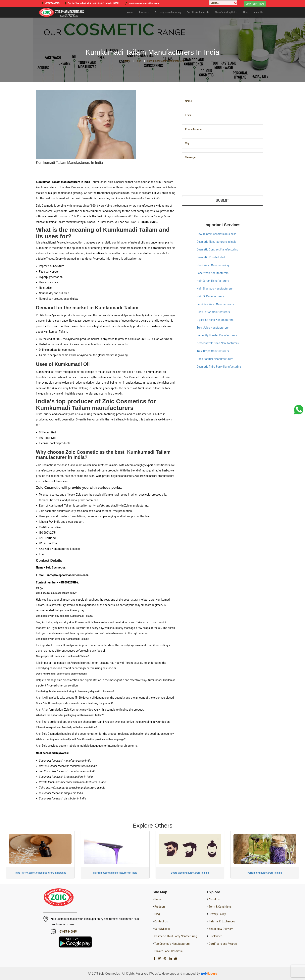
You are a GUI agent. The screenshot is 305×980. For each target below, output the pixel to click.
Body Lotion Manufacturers (213, 312)
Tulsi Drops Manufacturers (213, 351)
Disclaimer (215, 936)
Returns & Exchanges (222, 921)
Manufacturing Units (226, 12)
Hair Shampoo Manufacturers (215, 288)
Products (144, 12)
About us (214, 899)
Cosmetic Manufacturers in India (217, 241)
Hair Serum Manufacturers (213, 280)
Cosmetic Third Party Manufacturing (219, 366)
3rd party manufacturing (168, 12)
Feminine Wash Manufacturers (215, 304)
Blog (245, 12)
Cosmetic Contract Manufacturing (218, 249)
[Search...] (223, 3)
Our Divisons (162, 928)
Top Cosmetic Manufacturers (172, 943)
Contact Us (161, 921)
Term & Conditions (220, 906)
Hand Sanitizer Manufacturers (215, 359)
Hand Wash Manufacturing (213, 265)
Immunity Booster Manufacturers (217, 335)
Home (130, 12)
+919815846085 (52, 3)
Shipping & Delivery (221, 928)
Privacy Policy (217, 914)
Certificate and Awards (223, 943)
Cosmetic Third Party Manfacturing (176, 936)
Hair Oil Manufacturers (210, 296)
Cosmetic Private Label (211, 257)
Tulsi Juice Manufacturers (213, 327)
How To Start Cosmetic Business (217, 234)
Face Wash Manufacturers (213, 273)
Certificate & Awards (198, 12)
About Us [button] (258, 12)
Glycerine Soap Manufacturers (215, 320)
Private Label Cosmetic (168, 951)
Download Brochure (255, 4)
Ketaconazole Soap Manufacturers (218, 343)
